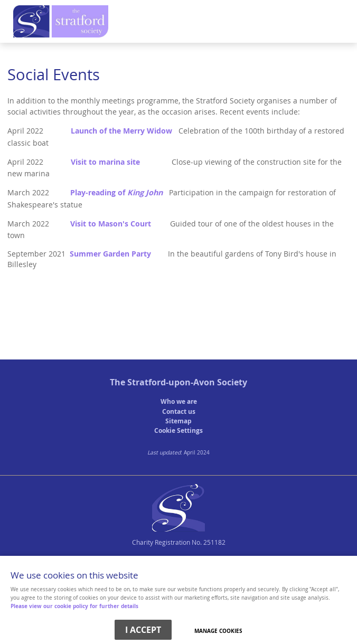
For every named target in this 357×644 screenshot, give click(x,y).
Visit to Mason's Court (111, 224)
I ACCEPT (143, 630)
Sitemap (178, 421)
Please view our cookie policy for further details (74, 606)
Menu (176, 25)
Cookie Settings (178, 430)
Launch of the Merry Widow (121, 131)
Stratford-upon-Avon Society (187, 382)
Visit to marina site (105, 162)
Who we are (179, 401)
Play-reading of (116, 193)
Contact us (179, 411)
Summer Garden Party (110, 254)
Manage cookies (218, 631)
